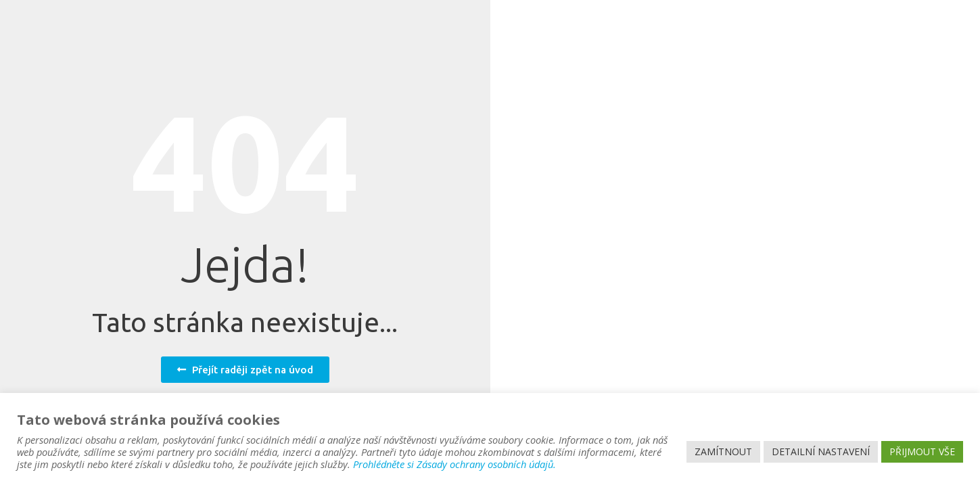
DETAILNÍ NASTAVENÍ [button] (821, 451)
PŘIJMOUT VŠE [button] (922, 451)
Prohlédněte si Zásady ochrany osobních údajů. (454, 464)
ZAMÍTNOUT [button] (723, 451)
